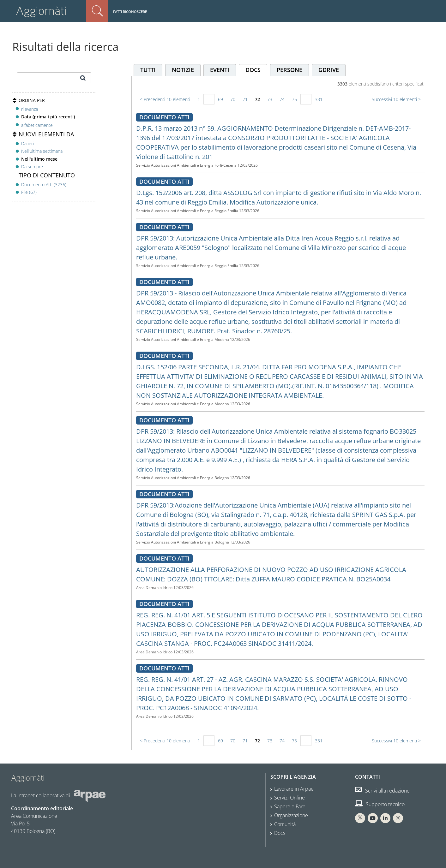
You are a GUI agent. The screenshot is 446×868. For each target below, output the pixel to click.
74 (282, 99)
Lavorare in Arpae (294, 789)
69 (220, 99)
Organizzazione (291, 815)
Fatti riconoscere (130, 12)
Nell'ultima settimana (42, 151)
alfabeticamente (37, 125)
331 (319, 99)
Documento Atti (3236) (44, 184)
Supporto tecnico (380, 804)
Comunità (285, 824)
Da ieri (27, 143)
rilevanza (30, 109)
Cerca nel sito (97, 11)
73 (270, 99)
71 (245, 99)
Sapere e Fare (290, 806)
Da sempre (32, 166)
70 (233, 99)
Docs (280, 833)
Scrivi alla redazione (382, 791)
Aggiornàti (41, 11)
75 (294, 99)
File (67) (29, 192)
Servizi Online (289, 798)
